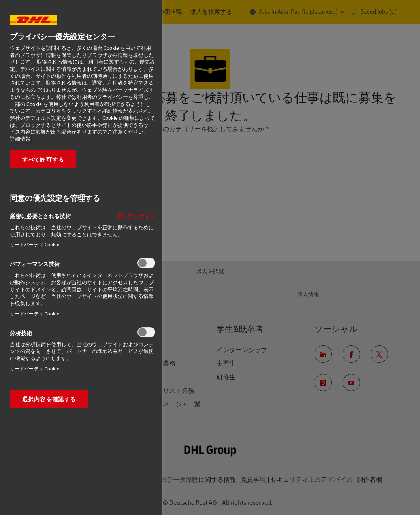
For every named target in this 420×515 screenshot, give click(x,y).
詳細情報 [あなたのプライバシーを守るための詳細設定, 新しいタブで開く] (20, 139)
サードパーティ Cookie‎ (35, 244)
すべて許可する (43, 159)
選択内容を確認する (49, 399)
